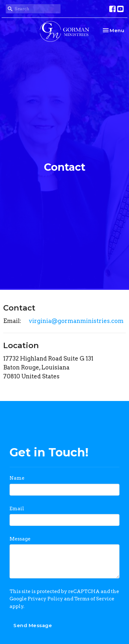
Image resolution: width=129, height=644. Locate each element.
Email (17, 509)
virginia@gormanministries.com (76, 321)
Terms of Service (94, 599)
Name (17, 478)
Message (20, 539)
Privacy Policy (45, 599)
